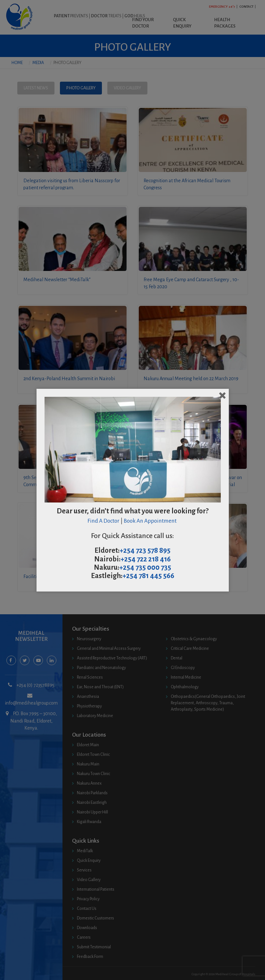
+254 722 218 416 (146, 559)
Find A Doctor (104, 521)
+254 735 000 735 (145, 568)
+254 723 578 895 (145, 551)
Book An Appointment (151, 521)
